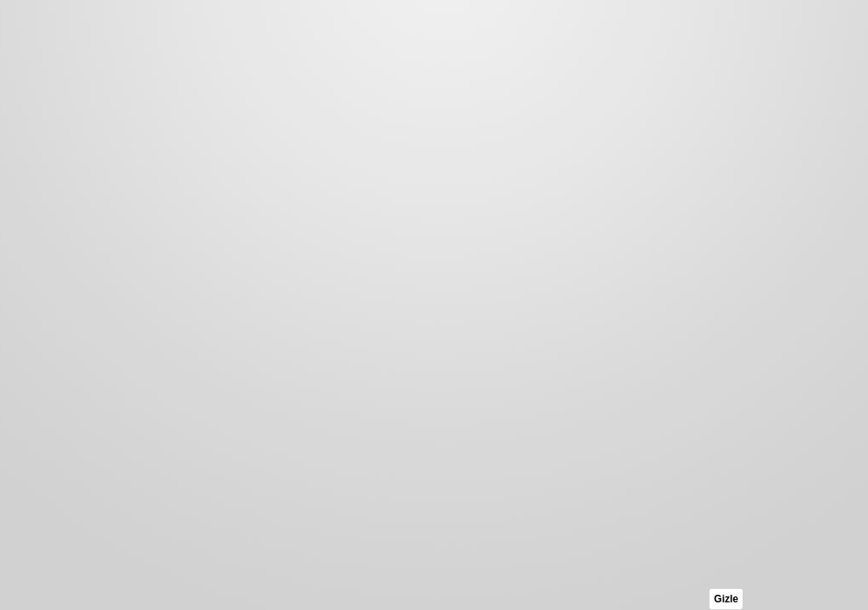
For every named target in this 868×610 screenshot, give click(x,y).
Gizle (726, 599)
